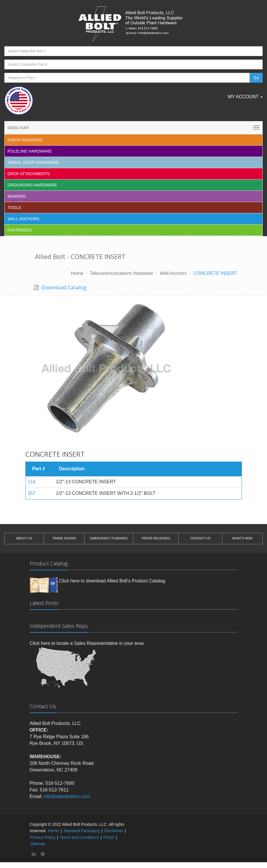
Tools (14, 208)
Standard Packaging (82, 831)
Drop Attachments (29, 174)
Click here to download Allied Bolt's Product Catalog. (113, 581)
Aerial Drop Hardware (33, 162)
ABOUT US (24, 538)
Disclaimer (114, 831)
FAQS (109, 837)
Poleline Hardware (30, 151)
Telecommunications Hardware (122, 273)
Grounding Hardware (32, 185)
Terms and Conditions (79, 837)
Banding (17, 196)
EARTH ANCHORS (25, 140)
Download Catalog (63, 287)
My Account (245, 97)
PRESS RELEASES (156, 538)
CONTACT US (200, 538)
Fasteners (19, 230)
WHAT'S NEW (242, 538)
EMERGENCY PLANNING (109, 538)
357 (32, 493)
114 (32, 482)
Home (77, 273)
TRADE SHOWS (64, 538)
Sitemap (38, 844)
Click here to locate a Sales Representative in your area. (87, 643)
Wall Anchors (23, 219)
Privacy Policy (43, 837)
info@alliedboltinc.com (67, 796)
